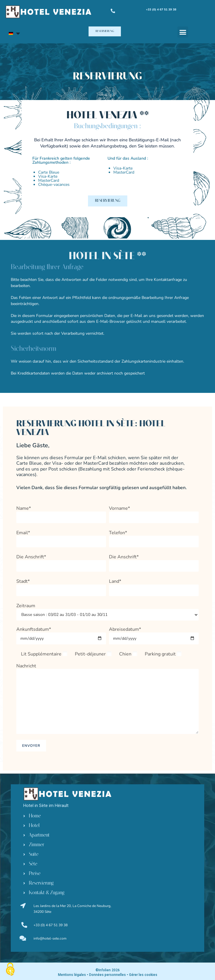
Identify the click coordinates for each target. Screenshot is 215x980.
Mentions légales (72, 975)
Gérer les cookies (143, 975)
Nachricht (107, 684)
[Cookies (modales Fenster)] (10, 970)
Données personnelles (107, 975)
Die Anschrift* (61, 561)
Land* (154, 586)
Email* (61, 537)
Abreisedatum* (154, 634)
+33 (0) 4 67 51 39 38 (51, 925)
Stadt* (61, 586)
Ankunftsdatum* (61, 634)
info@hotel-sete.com (50, 938)
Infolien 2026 (109, 970)
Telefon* (154, 537)
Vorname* (154, 513)
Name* (61, 513)
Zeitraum (107, 610)
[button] (105, 31)
